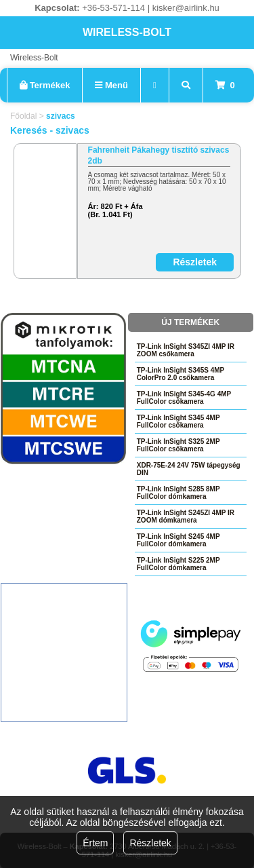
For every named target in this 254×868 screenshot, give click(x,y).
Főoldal (23, 116)
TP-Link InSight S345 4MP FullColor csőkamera (178, 421)
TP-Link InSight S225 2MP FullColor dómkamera (178, 564)
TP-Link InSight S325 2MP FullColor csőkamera (178, 445)
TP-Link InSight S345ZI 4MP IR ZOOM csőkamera (186, 350)
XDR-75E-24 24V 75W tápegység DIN (189, 469)
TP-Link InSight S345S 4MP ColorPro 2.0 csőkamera (181, 374)
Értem (95, 843)
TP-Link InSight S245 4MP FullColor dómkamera (178, 540)
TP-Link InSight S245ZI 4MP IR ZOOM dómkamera (186, 516)
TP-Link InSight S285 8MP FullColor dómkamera (178, 493)
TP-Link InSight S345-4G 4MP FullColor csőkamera (184, 398)
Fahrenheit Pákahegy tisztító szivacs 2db (159, 155)
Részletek (150, 843)
